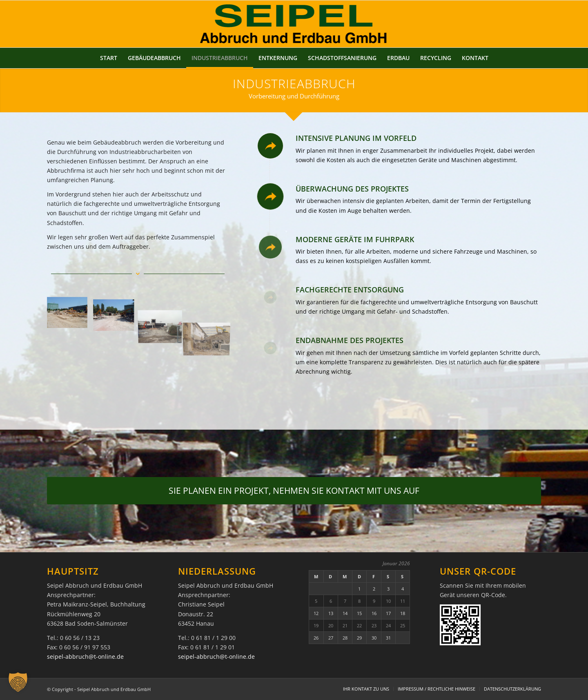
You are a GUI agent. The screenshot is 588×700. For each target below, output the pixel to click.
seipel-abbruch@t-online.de (85, 657)
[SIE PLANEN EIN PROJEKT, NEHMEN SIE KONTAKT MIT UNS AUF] (294, 490)
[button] (18, 682)
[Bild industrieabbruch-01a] (70, 316)
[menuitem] (109, 58)
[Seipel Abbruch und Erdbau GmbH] (294, 24)
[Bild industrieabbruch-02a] (117, 316)
